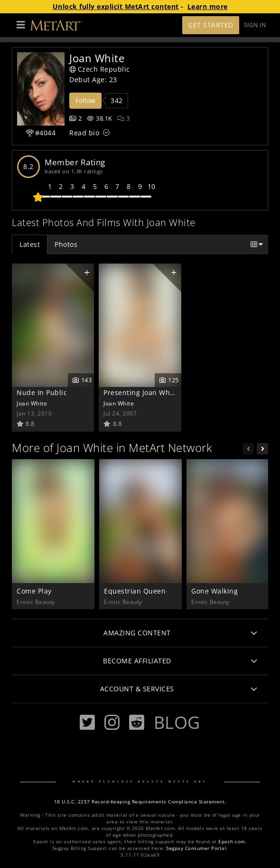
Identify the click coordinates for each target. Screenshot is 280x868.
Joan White (32, 403)
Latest (30, 244)
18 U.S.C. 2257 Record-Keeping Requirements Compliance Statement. (140, 802)
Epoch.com (232, 842)
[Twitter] (87, 722)
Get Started (211, 25)
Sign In (255, 25)
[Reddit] (137, 722)
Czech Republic (100, 69)
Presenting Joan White (141, 392)
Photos (66, 244)
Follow (85, 100)
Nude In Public (42, 392)
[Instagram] (112, 722)
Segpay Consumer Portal (196, 848)
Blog (177, 722)
